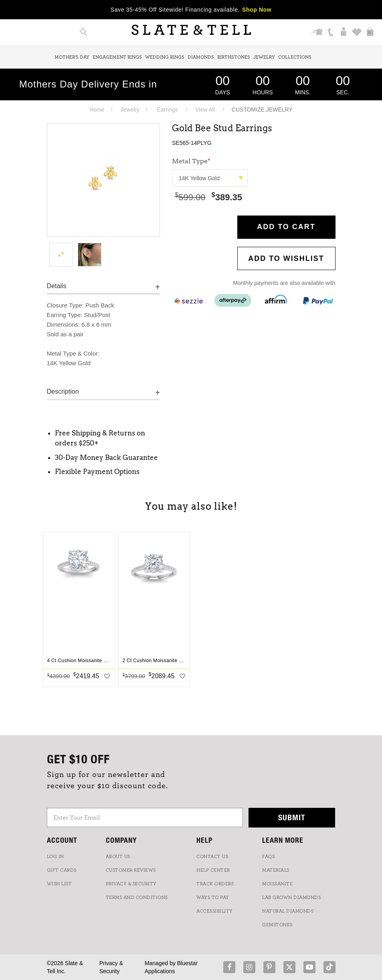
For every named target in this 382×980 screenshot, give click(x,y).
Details (57, 286)
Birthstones (234, 57)
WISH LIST (60, 884)
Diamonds (201, 57)
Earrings (167, 110)
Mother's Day (72, 57)
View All (205, 110)
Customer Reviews (131, 870)
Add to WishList (286, 258)
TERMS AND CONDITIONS (137, 897)
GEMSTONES (277, 925)
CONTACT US (212, 856)
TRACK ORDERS (215, 884)
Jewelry (264, 57)
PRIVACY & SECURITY (131, 884)
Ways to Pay (213, 897)
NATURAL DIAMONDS (288, 911)
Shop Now (257, 10)
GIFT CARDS (62, 870)
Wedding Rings (165, 57)
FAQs (268, 856)
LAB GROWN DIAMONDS (291, 897)
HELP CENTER (213, 870)
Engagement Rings (117, 57)
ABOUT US (118, 856)
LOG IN (56, 856)
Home (97, 110)
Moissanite (277, 884)
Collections (295, 57)
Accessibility (215, 911)
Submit (292, 817)
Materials (276, 870)
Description (63, 391)
